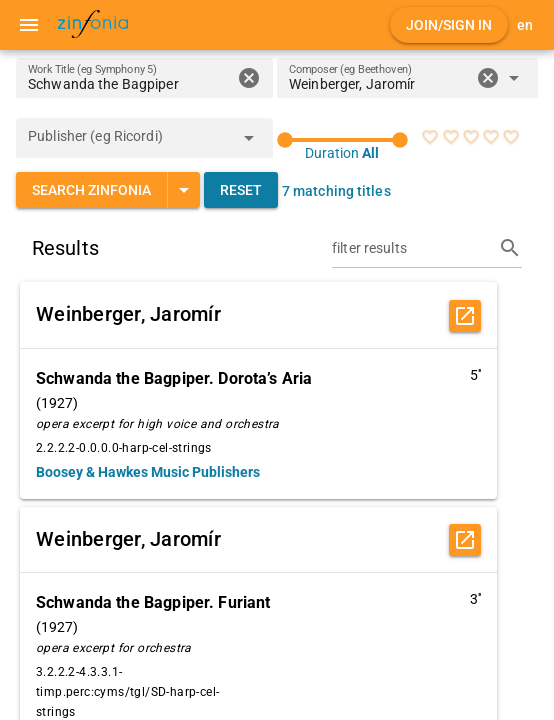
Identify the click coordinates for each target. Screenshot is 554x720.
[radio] (430, 137)
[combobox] (379, 84)
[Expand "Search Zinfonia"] (183, 190)
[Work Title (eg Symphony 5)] (129, 78)
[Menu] (29, 25)
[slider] (342, 140)
